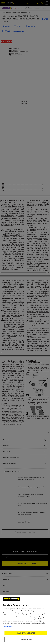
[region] (25, 619)
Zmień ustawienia (26, 640)
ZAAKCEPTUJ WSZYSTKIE (26, 633)
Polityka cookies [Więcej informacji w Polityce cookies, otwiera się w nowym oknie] (8, 626)
